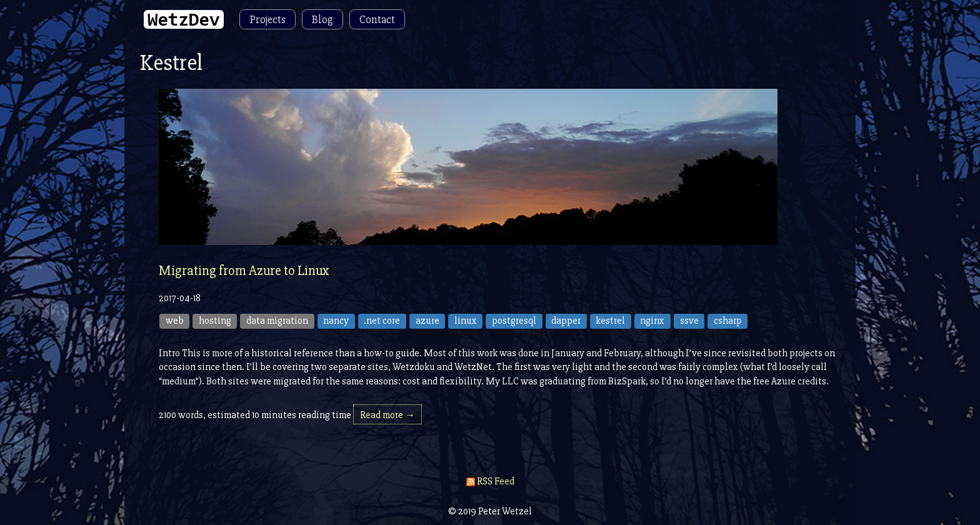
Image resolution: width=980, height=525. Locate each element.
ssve (689, 321)
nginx (652, 321)
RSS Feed (490, 481)
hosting (215, 321)
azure (427, 321)
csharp (728, 321)
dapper (566, 321)
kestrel (610, 321)
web (175, 321)
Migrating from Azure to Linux (244, 271)
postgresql (514, 321)
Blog (322, 19)
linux (466, 321)
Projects (267, 19)
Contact (377, 19)
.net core (382, 321)
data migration (277, 321)
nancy (336, 321)
